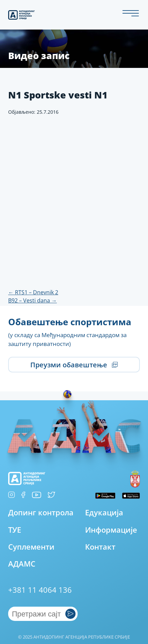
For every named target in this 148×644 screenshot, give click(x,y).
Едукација (104, 512)
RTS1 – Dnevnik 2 (33, 292)
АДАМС (22, 564)
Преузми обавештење (74, 365)
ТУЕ (15, 530)
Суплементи (31, 547)
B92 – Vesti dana (32, 300)
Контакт (100, 547)
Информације (111, 530)
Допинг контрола (41, 512)
